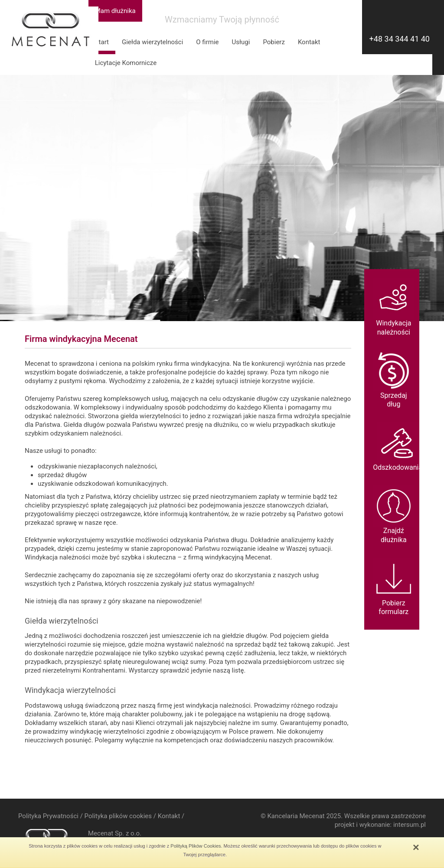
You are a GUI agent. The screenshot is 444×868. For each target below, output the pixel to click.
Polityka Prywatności (48, 816)
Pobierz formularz (393, 587)
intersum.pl (410, 825)
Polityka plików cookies (118, 816)
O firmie (207, 42)
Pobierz (274, 42)
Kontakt (309, 42)
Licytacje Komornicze (126, 63)
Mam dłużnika (115, 11)
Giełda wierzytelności (152, 42)
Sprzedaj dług (393, 379)
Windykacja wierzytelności (70, 690)
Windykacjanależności (393, 307)
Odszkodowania (398, 447)
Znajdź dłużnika (393, 515)
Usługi (241, 42)
